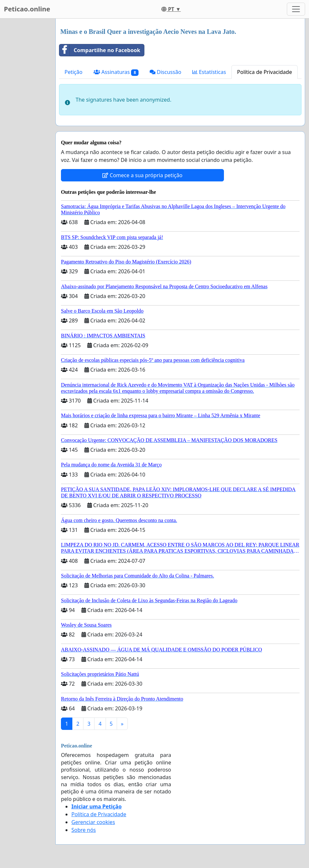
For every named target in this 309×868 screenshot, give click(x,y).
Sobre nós (84, 830)
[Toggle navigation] (296, 9)
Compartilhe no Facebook (100, 50)
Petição (74, 72)
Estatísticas (209, 72)
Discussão (165, 72)
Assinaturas (116, 72)
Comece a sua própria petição (142, 175)
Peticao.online (27, 9)
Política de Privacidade (264, 72)
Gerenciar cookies (93, 822)
